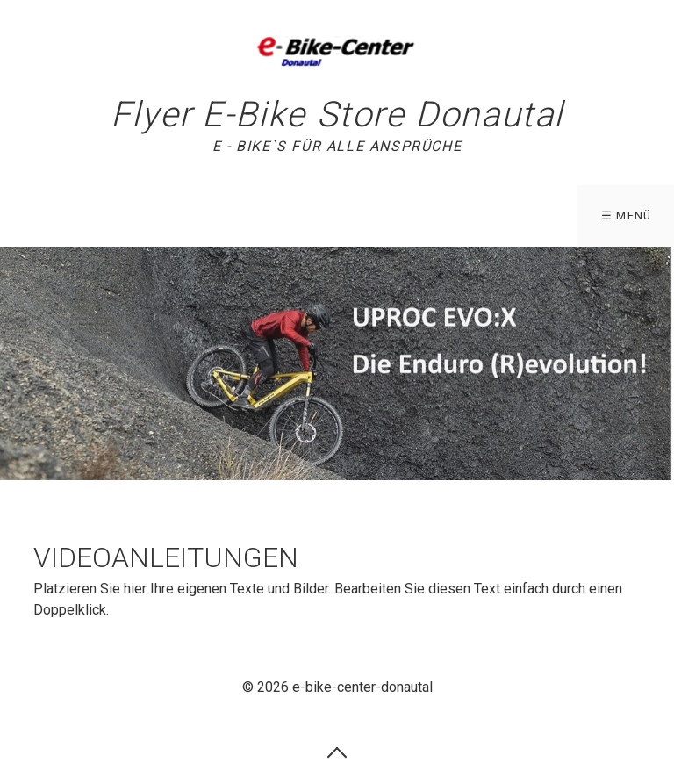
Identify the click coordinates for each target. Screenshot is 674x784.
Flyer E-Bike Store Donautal (337, 115)
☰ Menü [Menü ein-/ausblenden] (627, 216)
